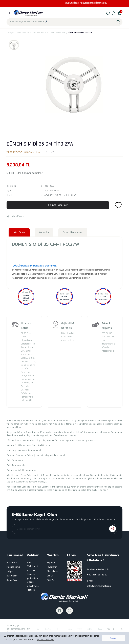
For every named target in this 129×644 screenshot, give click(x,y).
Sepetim (51, 563)
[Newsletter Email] (64, 529)
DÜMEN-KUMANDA (64, 298)
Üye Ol (50, 576)
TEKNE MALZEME (103, 298)
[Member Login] (114, 13)
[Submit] (113, 529)
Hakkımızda (12, 563)
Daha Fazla (26, 292)
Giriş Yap (51, 580)
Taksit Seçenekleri (73, 232)
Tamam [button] (113, 638)
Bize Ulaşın (12, 576)
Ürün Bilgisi (19, 232)
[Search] (64, 22)
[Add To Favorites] (118, 205)
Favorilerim (52, 567)
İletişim (10, 571)
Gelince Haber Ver (58, 205)
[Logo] (29, 13)
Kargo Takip (12, 580)
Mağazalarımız (13, 567)
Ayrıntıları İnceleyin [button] (45, 640)
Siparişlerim (52, 571)
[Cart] (120, 13)
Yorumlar (44, 232)
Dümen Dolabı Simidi (26, 298)
